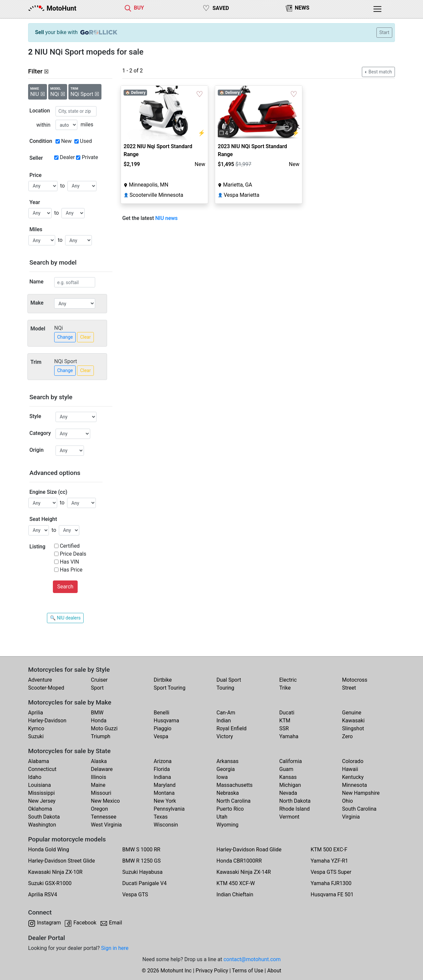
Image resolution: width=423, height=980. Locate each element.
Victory (225, 736)
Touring (225, 688)
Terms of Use (248, 971)
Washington (42, 825)
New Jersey (42, 801)
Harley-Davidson (47, 721)
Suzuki (36, 736)
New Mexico (105, 801)
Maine (98, 785)
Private (90, 157)
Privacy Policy (212, 971)
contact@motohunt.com (252, 959)
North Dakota (295, 801)
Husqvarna (166, 721)
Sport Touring (170, 688)
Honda (99, 721)
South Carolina (359, 809)
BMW (97, 713)
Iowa (222, 777)
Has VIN (69, 562)
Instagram (49, 923)
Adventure (40, 680)
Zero (347, 736)
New (66, 141)
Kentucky (353, 777)
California (290, 761)
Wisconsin (166, 825)
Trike (285, 688)
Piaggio (163, 728)
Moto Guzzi (104, 728)
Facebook (85, 923)
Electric (288, 680)
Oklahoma (40, 809)
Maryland (165, 785)
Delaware (102, 769)
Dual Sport (229, 680)
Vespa (161, 736)
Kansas (288, 777)
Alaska (99, 761)
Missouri (101, 793)
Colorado (353, 761)
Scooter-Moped (46, 688)
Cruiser (99, 680)
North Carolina (233, 801)
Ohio (347, 801)
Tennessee (104, 817)
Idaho (35, 777)
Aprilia (36, 713)
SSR (284, 728)
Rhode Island (294, 809)
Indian (224, 721)
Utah (222, 817)
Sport (97, 688)
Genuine (352, 713)
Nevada (288, 793)
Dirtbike (163, 680)
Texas (161, 817)
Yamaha (289, 736)
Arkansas (228, 761)
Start (384, 32)
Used (86, 141)
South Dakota (44, 817)
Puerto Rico (230, 809)
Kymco (36, 728)
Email (116, 923)
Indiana (162, 777)
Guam (286, 769)
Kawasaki (353, 721)
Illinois (98, 777)
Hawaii (350, 769)
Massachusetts (234, 785)
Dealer (67, 157)
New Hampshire (361, 793)
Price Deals (73, 554)
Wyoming (228, 825)
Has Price (71, 570)
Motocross (355, 680)
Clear (85, 337)
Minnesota (354, 785)
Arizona (163, 761)
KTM (285, 721)
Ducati (287, 713)
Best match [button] (380, 72)
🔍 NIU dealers (65, 618)
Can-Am (226, 713)
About (274, 971)
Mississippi (41, 793)
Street (349, 688)
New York (165, 801)
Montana (164, 793)
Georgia (226, 769)
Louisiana (39, 785)
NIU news (167, 218)
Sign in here (115, 948)
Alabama (38, 761)
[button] (222, 113)
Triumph (101, 736)
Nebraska (228, 793)
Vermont (289, 817)
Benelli (161, 713)
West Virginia (106, 825)
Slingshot (353, 728)
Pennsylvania (169, 809)
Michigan (290, 785)
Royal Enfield (231, 728)
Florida (162, 769)
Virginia (351, 817)
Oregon (99, 809)
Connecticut (42, 769)
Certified (70, 546)
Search (65, 587)
